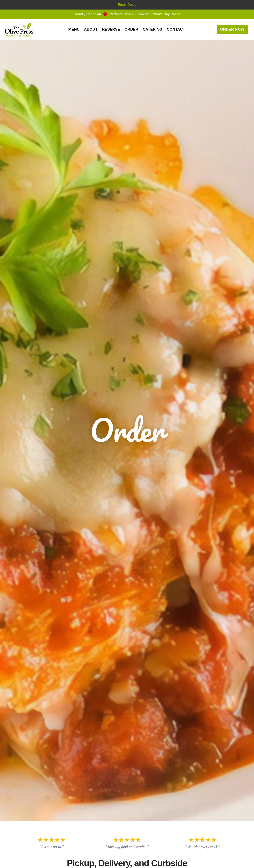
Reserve (111, 29)
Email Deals (127, 5)
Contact (176, 29)
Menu (74, 29)
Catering (152, 29)
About (91, 29)
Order (131, 29)
